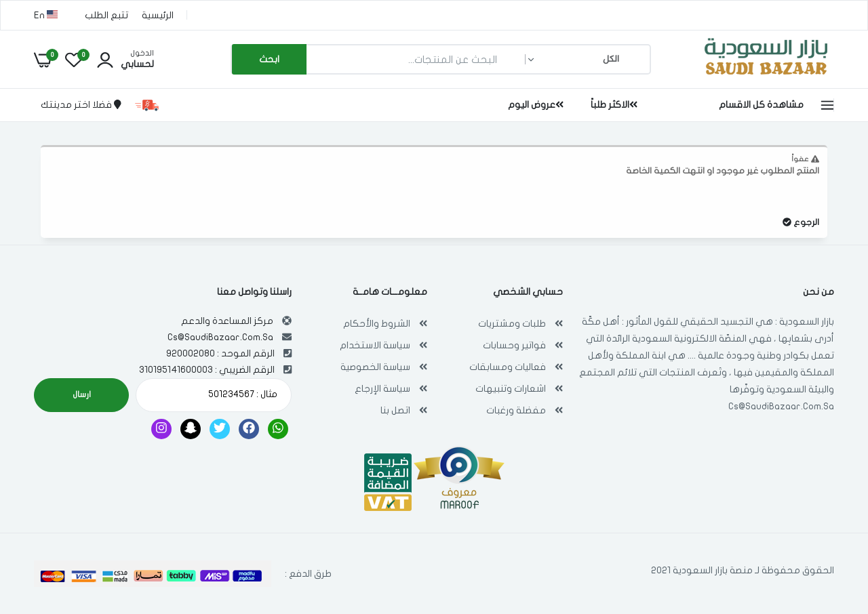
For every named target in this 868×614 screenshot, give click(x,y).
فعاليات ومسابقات (508, 367)
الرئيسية (158, 15)
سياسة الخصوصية (375, 367)
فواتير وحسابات (514, 345)
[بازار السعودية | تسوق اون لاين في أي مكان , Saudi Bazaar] (766, 77)
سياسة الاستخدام (375, 345)
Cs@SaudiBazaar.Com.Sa (781, 406)
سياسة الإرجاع (382, 389)
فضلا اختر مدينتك (81, 105)
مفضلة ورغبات (516, 410)
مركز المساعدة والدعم (227, 321)
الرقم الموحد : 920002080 (220, 353)
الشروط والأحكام (377, 324)
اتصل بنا (395, 410)
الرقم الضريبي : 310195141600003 (207, 370)
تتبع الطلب (106, 15)
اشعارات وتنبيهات (511, 389)
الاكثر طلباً (614, 105)
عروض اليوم (536, 105)
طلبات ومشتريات (512, 324)
